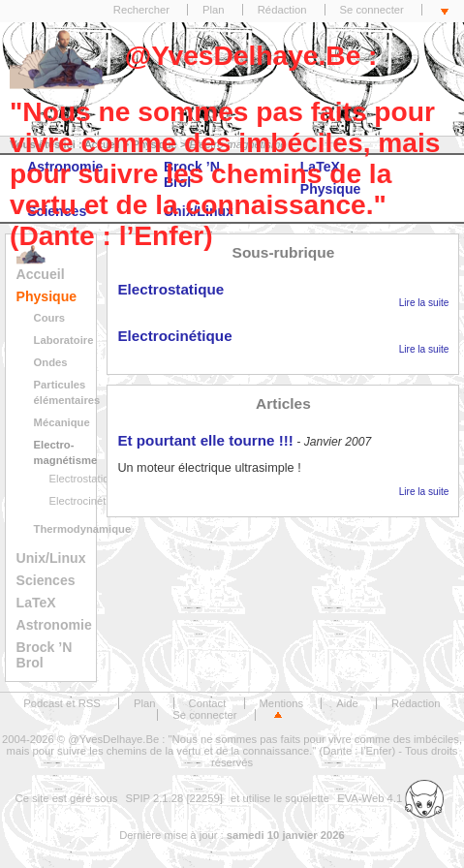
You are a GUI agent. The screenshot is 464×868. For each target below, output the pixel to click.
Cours (50, 318)
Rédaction (282, 10)
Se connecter (372, 10)
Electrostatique (85, 479)
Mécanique (62, 422)
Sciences (46, 580)
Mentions (282, 703)
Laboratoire (64, 340)
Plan (214, 10)
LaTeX (36, 603)
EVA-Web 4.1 (390, 798)
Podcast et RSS (62, 703)
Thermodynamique (83, 529)
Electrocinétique (88, 501)
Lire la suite (424, 303)
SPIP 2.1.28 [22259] (174, 798)
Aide (347, 703)
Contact (208, 703)
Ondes (51, 362)
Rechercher (141, 10)
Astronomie (54, 625)
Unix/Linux (51, 558)
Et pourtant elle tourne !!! (205, 440)
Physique (47, 296)
